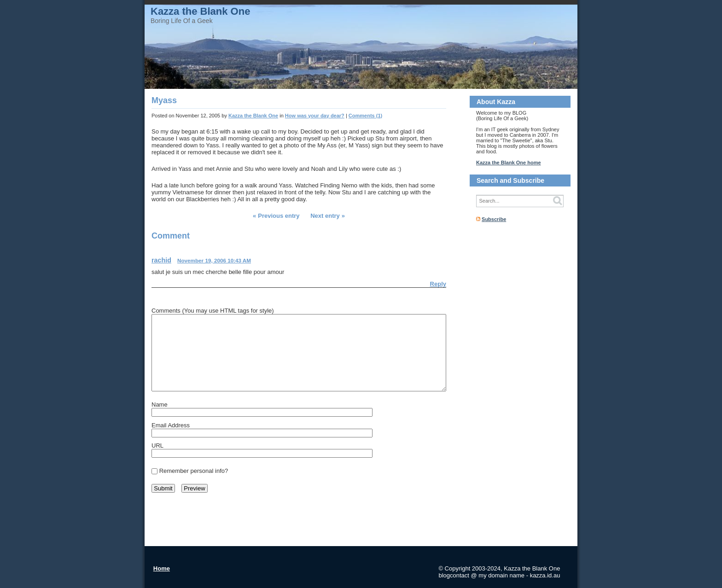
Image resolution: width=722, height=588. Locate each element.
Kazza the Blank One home (509, 163)
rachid (161, 260)
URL (157, 445)
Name (160, 405)
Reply (438, 284)
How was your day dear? (315, 116)
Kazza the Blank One (200, 11)
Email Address (171, 425)
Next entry (325, 216)
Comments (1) (365, 116)
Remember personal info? (194, 471)
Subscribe (494, 219)
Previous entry (279, 216)
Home (162, 568)
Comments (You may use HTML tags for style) (213, 311)
